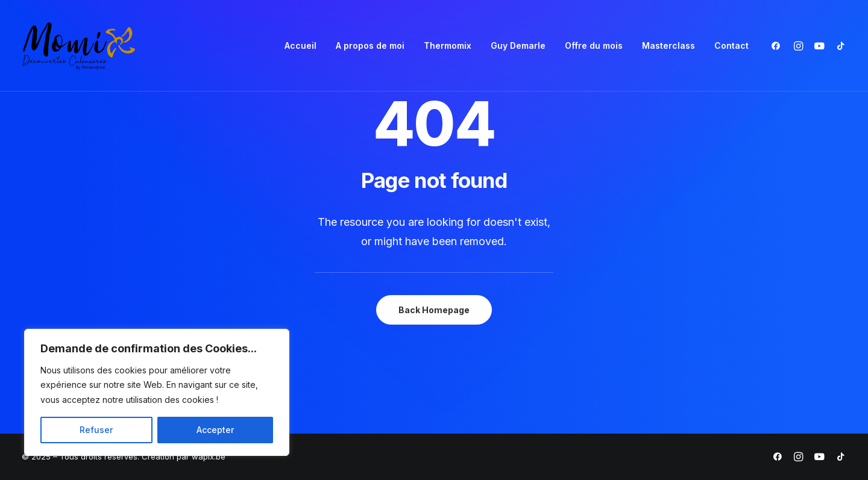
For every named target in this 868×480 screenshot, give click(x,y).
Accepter (215, 430)
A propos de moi (370, 45)
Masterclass (668, 45)
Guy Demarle (518, 45)
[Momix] (79, 46)
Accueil (300, 45)
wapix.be (209, 457)
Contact (731, 45)
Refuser (96, 430)
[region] (157, 393)
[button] (778, 46)
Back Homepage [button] (434, 310)
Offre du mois (594, 45)
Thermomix (448, 45)
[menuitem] (300, 46)
